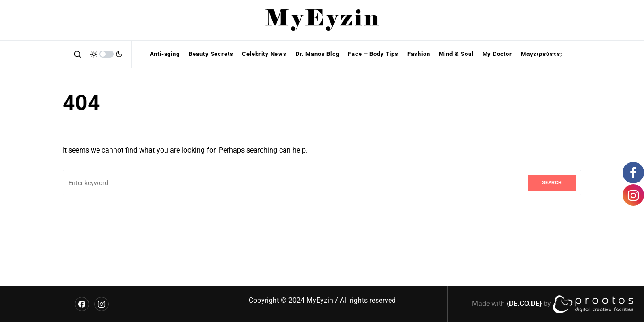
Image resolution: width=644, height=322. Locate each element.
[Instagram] (102, 304)
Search (552, 183)
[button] (77, 54)
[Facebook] (82, 304)
